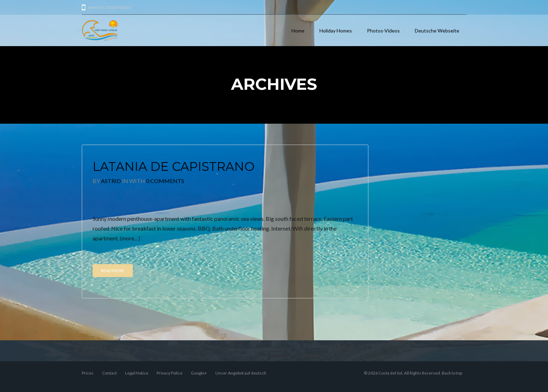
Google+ (199, 373)
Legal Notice (137, 373)
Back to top (452, 373)
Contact (109, 373)
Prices (88, 373)
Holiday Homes (336, 31)
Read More (113, 271)
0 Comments (165, 181)
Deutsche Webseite (437, 31)
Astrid (111, 181)
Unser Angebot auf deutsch (241, 373)
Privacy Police (170, 373)
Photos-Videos (383, 31)
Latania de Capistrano (174, 166)
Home (298, 31)
